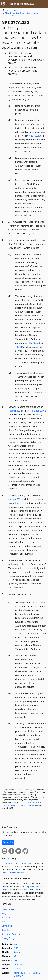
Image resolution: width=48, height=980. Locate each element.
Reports (5, 930)
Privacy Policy (8, 938)
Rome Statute (20, 973)
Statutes (18, 952)
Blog (4, 913)
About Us (6, 918)
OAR (16, 965)
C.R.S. (16, 948)
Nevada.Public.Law (22, 4)
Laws (16, 960)
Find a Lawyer (8, 909)
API (3, 922)
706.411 (19, 347)
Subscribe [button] (8, 842)
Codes (17, 944)
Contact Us (7, 926)
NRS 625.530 (37, 411)
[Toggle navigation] (43, 4)
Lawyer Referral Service (13, 873)
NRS (9, 10)
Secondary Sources (11, 934)
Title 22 (16, 10)
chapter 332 (14, 411)
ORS (21, 965)
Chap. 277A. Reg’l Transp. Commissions (21, 13)
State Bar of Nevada (15, 863)
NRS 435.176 (35, 136)
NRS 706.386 (34, 343)
